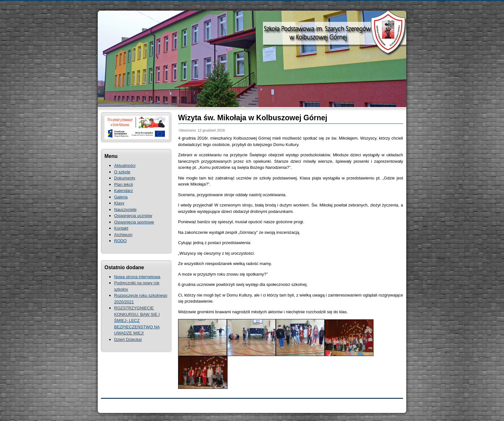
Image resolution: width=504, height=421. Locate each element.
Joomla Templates (360, 418)
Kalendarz (124, 191)
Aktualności (125, 165)
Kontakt (121, 228)
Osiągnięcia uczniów (133, 216)
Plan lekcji (124, 184)
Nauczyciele (125, 210)
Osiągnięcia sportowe (134, 222)
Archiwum (123, 235)
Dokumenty (125, 178)
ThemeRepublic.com (390, 418)
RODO (120, 241)
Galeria (121, 197)
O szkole (122, 172)
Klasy (119, 203)
